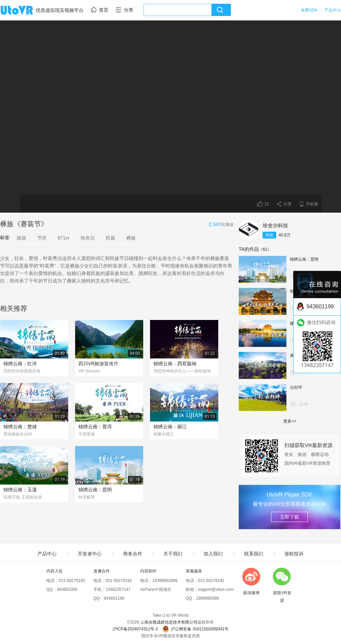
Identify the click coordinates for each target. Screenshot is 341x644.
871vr (64, 238)
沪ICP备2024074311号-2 (135, 629)
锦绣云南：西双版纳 (175, 364)
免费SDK (309, 10)
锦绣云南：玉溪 (20, 490)
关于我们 (173, 554)
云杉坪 (296, 387)
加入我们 (213, 554)
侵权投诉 (294, 554)
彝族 (131, 238)
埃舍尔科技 (275, 225)
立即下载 (290, 517)
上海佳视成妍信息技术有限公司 (169, 622)
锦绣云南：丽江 (170, 427)
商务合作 (133, 554)
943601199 (114, 598)
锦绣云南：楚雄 (20, 427)
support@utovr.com (216, 589)
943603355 (67, 589)
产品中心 (333, 10)
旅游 (21, 238)
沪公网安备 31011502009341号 (195, 629)
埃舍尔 (88, 238)
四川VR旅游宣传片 (98, 364)
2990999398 (207, 598)
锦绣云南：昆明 (95, 490)
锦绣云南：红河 (20, 364)
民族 (110, 238)
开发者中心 (90, 554)
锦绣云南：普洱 (95, 427)
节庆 (42, 238)
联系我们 (254, 554)
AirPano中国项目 (156, 589)
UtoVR (24, 11)
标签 (5, 237)
